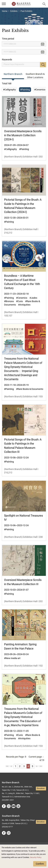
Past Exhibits (26, 11)
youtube (14, 806)
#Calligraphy (9, 90)
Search (43, 65)
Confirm (40, 864)
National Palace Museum (21, 4)
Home (5, 11)
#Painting (25, 90)
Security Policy (36, 857)
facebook (4, 806)
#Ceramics (40, 90)
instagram (9, 806)
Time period (8, 39)
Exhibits (14, 11)
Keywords (7, 59)
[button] (38, 4)
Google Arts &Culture (18, 806)
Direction (41, 788)
